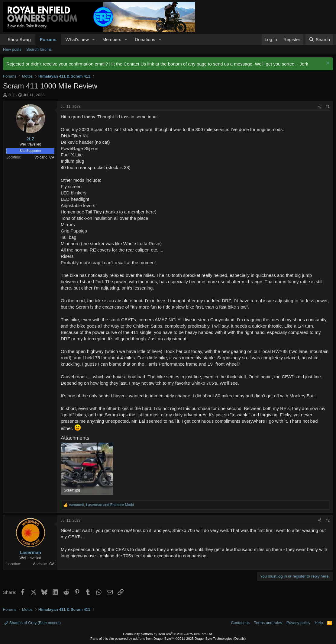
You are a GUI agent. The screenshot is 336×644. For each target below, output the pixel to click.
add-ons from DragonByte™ (154, 639)
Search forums (39, 49)
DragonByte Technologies (213, 639)
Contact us (240, 623)
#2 (328, 521)
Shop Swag (19, 39)
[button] (94, 39)
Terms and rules (268, 623)
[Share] (320, 107)
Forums (48, 39)
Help (319, 623)
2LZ (11, 95)
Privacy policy (298, 623)
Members (112, 39)
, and (101, 505)
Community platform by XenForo (168, 634)
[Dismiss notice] (327, 64)
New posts (12, 49)
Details (240, 639)
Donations (145, 39)
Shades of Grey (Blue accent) (32, 623)
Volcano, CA (44, 157)
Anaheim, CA (44, 564)
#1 (328, 107)
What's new (77, 39)
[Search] (319, 39)
